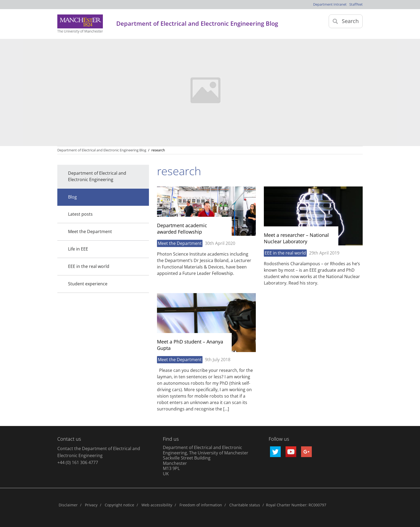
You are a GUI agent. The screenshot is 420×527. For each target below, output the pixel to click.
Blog (72, 197)
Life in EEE (78, 249)
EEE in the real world (89, 266)
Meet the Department (90, 231)
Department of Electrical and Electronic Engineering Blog (102, 150)
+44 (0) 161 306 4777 (78, 462)
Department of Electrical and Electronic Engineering (97, 176)
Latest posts (80, 214)
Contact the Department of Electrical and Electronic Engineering (99, 452)
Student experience (88, 284)
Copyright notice (119, 505)
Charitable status (245, 505)
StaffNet (356, 4)
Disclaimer (68, 505)
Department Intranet (330, 4)
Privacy (91, 505)
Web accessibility (157, 505)
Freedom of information (201, 505)
